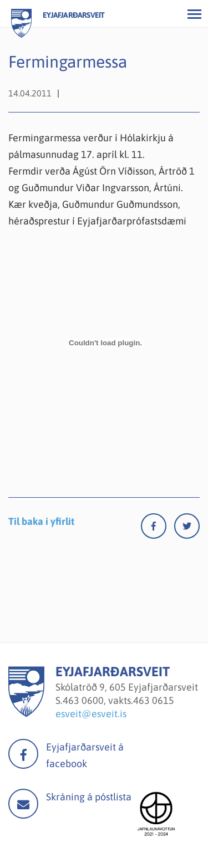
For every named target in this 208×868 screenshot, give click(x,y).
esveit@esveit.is (91, 714)
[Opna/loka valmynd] (194, 14)
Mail (23, 804)
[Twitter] (187, 529)
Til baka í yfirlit (41, 521)
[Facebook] (158, 529)
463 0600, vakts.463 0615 (118, 700)
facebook (23, 754)
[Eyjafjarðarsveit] (26, 714)
